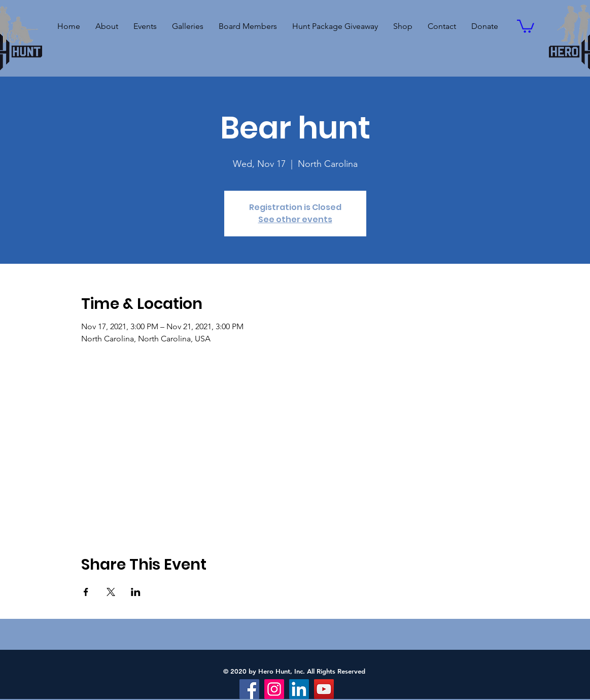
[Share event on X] (111, 592)
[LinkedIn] (299, 689)
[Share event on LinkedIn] (136, 592)
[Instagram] (274, 689)
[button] (145, 26)
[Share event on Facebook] (86, 592)
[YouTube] (324, 689)
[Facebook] (249, 689)
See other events (295, 219)
